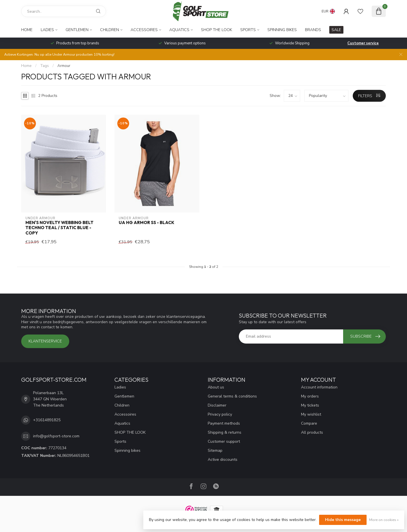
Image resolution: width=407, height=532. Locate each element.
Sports (248, 30)
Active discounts (223, 460)
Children (110, 30)
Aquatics (179, 30)
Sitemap (215, 450)
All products (312, 432)
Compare (309, 423)
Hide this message (343, 520)
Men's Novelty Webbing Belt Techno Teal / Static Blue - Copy (59, 228)
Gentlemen (77, 30)
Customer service (363, 43)
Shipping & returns (225, 432)
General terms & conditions (232, 396)
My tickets (310, 405)
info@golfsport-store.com (56, 436)
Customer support (224, 441)
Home (27, 30)
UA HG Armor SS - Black (147, 223)
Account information (319, 387)
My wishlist (311, 414)
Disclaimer (217, 405)
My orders (310, 396)
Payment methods (224, 423)
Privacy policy (220, 414)
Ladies (47, 30)
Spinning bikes (282, 30)
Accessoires (144, 30)
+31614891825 (47, 420)
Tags (45, 66)
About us (216, 387)
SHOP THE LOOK (217, 30)
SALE (336, 30)
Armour (64, 66)
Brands (313, 30)
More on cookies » (384, 520)
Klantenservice (45, 341)
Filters (369, 96)
